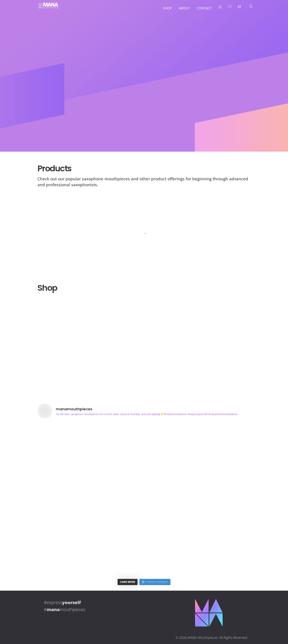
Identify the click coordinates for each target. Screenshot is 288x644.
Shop (167, 8)
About (184, 8)
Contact (204, 8)
